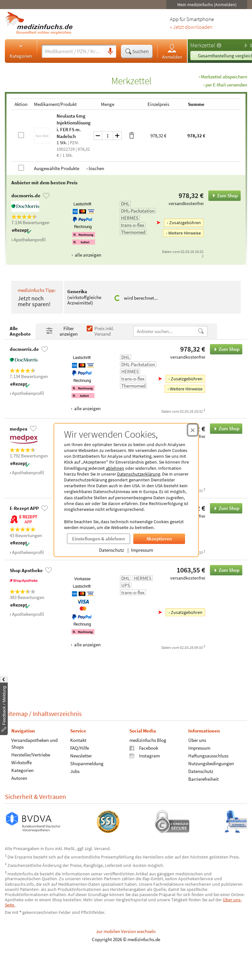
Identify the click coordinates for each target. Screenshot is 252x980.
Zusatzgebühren (185, 223)
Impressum (142, 550)
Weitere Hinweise (185, 233)
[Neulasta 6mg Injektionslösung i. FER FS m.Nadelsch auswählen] (21, 135)
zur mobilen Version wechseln (126, 931)
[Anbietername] (165, 331)
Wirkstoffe (22, 762)
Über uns (197, 740)
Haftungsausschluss (208, 755)
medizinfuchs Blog (148, 740)
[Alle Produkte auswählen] (21, 168)
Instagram (145, 755)
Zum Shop (223, 196)
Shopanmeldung (87, 763)
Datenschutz (111, 550)
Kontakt (78, 740)
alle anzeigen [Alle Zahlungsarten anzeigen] (88, 255)
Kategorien (21, 51)
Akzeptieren (159, 539)
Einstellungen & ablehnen (99, 539)
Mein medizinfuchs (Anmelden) (207, 5)
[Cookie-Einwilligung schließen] (193, 430)
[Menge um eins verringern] (98, 136)
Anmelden (172, 51)
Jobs (75, 771)
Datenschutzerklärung (139, 474)
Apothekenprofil (30, 240)
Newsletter (81, 755)
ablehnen (115, 468)
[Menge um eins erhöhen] (117, 136)
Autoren (19, 778)
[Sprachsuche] (110, 52)
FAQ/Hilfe (80, 748)
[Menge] (108, 136)
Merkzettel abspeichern (224, 77)
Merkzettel (203, 45)
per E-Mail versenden (226, 85)
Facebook (144, 748)
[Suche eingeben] (73, 51)
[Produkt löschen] (132, 136)
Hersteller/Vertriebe (31, 754)
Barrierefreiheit (203, 779)
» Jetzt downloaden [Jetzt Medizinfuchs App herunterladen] (191, 27)
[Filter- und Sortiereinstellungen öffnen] (64, 331)
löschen (96, 168)
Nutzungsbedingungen (211, 763)
